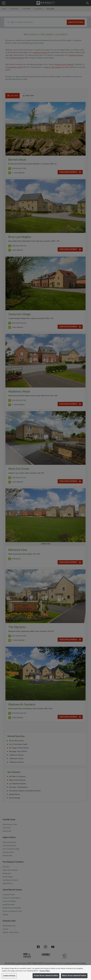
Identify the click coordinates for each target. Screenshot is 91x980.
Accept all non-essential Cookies (46, 976)
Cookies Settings (9, 976)
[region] (45, 973)
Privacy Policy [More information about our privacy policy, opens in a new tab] (45, 971)
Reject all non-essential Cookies (74, 976)
